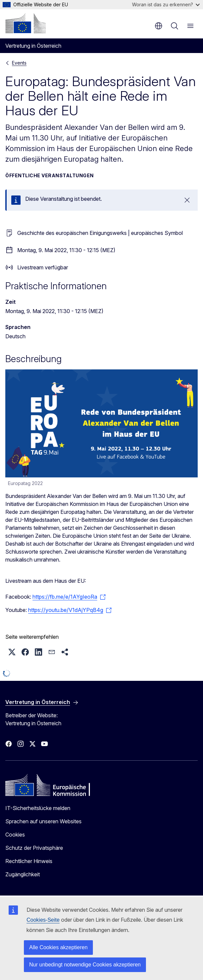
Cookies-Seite (43, 920)
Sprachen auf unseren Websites (43, 821)
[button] (12, 652)
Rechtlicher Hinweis (29, 861)
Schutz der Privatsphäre (34, 848)
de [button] (159, 26)
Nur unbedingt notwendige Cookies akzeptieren (85, 965)
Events (19, 63)
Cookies (15, 835)
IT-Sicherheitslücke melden (38, 808)
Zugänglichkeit (23, 874)
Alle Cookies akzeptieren (58, 947)
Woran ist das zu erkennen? (166, 4)
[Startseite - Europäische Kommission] (26, 23)
